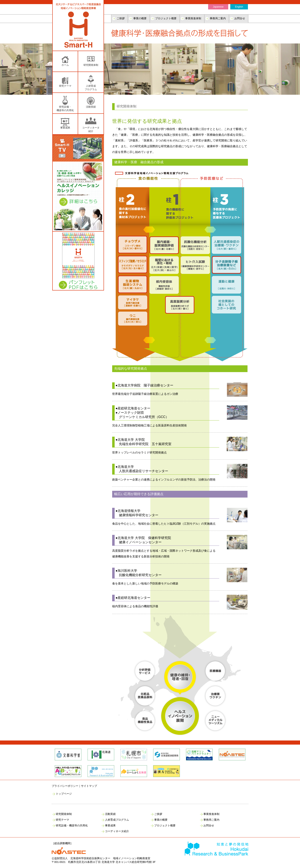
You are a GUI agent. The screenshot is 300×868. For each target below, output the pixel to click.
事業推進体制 (193, 18)
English (239, 7)
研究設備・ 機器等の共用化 (65, 109)
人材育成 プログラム (91, 88)
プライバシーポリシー (65, 786)
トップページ (64, 794)
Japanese (218, 7)
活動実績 (91, 107)
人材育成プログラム (117, 820)
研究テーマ (65, 86)
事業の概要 (140, 18)
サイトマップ (89, 786)
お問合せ (240, 18)
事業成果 (65, 128)
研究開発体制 (91, 65)
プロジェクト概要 (166, 18)
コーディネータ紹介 (91, 129)
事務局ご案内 (218, 18)
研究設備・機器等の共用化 (72, 825)
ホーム (65, 65)
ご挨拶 (121, 18)
